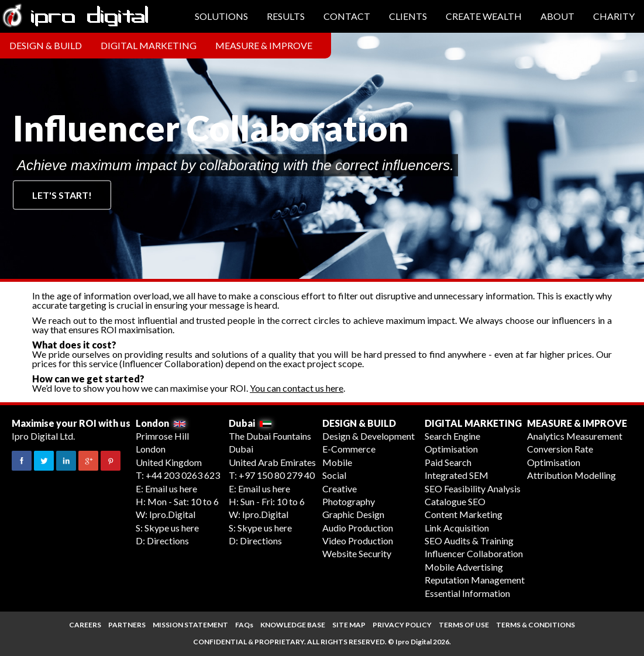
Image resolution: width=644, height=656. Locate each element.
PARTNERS (127, 625)
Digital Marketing (149, 45)
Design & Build (46, 45)
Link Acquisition (457, 528)
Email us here (171, 488)
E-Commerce (349, 449)
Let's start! (62, 195)
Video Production (358, 541)
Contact (347, 16)
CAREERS (85, 625)
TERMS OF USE (464, 625)
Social (334, 475)
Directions (168, 541)
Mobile (337, 462)
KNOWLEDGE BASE (293, 625)
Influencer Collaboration (474, 553)
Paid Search (448, 462)
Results (286, 16)
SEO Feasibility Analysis (473, 488)
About (557, 16)
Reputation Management (475, 580)
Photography (349, 501)
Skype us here (172, 528)
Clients (408, 16)
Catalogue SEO (455, 501)
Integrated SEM (457, 475)
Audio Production (358, 528)
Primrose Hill (162, 436)
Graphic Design (353, 514)
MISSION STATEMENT (190, 625)
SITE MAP (349, 625)
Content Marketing (464, 514)
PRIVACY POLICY (402, 625)
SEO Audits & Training (469, 541)
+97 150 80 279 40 (277, 475)
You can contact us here (297, 388)
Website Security (357, 553)
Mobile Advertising (464, 567)
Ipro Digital (414, 642)
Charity (614, 16)
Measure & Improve (264, 45)
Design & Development (369, 436)
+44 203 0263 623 (183, 475)
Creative (340, 488)
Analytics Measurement (575, 436)
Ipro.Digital (172, 514)
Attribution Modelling (571, 475)
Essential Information (467, 593)
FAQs (244, 625)
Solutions (221, 16)
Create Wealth (484, 16)
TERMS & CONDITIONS (535, 625)
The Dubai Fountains (270, 436)
